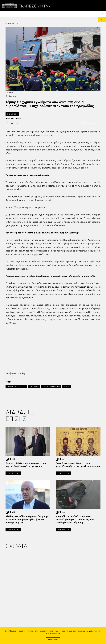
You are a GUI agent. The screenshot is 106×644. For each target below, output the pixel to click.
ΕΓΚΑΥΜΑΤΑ (34, 386)
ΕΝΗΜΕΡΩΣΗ (12, 114)
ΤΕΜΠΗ (67, 386)
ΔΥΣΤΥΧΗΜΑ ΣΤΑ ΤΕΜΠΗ (16, 386)
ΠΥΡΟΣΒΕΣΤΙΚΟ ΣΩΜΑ (51, 386)
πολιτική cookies (53, 633)
